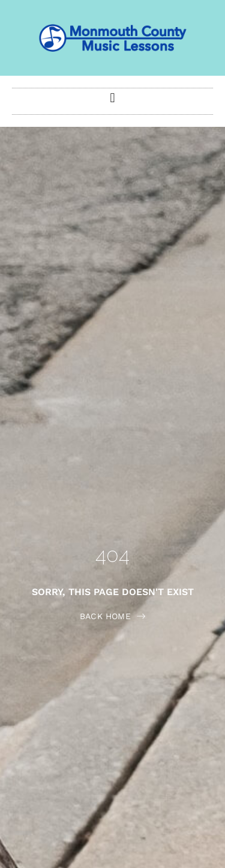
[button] (112, 98)
